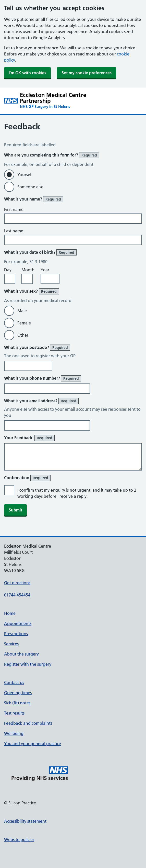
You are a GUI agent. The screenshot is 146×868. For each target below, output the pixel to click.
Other (23, 335)
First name (14, 209)
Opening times (18, 693)
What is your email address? (41, 401)
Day (8, 270)
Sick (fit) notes (17, 703)
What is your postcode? (37, 348)
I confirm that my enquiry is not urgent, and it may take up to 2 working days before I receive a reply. (77, 493)
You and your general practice (33, 744)
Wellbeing (14, 733)
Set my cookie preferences (87, 73)
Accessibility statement (25, 821)
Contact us (14, 682)
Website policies (19, 839)
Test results (14, 713)
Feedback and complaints (28, 723)
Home (10, 613)
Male (22, 311)
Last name (14, 231)
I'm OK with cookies (27, 73)
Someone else (30, 187)
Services (11, 644)
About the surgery (21, 654)
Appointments (18, 623)
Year (45, 270)
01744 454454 (17, 595)
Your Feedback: (29, 438)
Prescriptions (16, 634)
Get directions (17, 583)
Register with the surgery (28, 664)
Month (28, 270)
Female (24, 323)
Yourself (25, 175)
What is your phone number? (43, 378)
